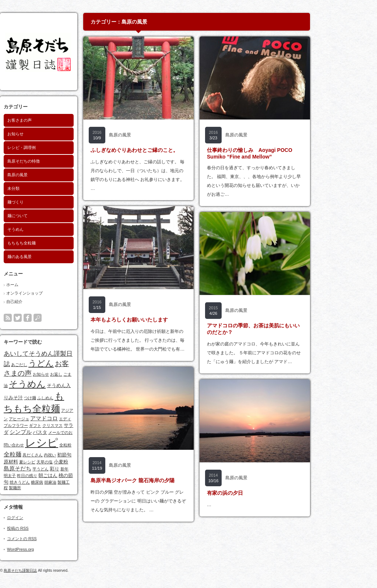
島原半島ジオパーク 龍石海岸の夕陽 (165, 480)
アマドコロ (76, 418)
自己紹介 (46, 302)
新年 (96, 469)
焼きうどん (52, 482)
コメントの (54, 539)
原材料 (43, 462)
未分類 (45, 188)
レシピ (74, 443)
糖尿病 (69, 482)
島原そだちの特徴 (56, 161)
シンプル (53, 432)
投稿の (50, 528)
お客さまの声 (52, 120)
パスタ (72, 432)
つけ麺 (62, 398)
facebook (60, 318)
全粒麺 (45, 454)
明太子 (42, 476)
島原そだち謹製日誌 (52, 570)
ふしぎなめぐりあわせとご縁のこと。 (166, 150)
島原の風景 (50, 175)
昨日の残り (59, 476)
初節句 (96, 455)
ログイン (47, 518)
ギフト (67, 425)
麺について (50, 216)
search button (70, 318)
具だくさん (65, 455)
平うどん (73, 469)
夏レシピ (59, 462)
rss (40, 318)
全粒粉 (97, 445)
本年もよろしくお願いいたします (161, 320)
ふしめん (77, 398)
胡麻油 (82, 482)
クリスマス (84, 425)
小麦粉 (93, 462)
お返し (88, 374)
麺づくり (47, 202)
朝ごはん (80, 475)
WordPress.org (52, 549)
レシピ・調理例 (54, 147)
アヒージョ (51, 419)
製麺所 (47, 488)
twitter (50, 318)
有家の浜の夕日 (257, 493)
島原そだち (50, 469)
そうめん (47, 229)
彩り (87, 469)
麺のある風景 (52, 257)
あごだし (51, 365)
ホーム (44, 285)
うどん (73, 363)
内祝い (82, 455)
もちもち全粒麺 (54, 243)
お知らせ (47, 134)
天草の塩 (77, 462)
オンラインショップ (57, 293)
